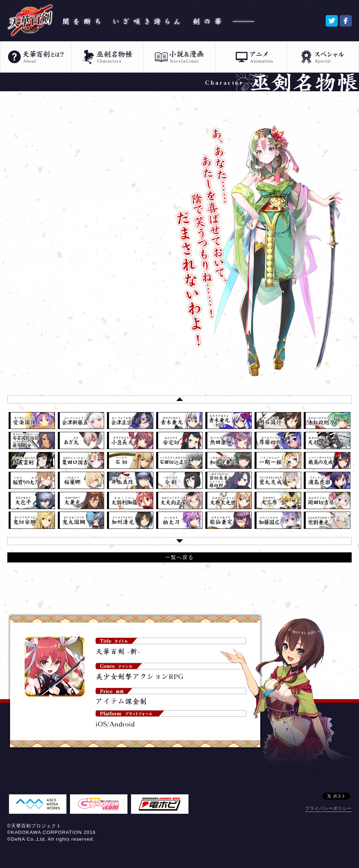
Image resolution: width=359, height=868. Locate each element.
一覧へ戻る (179, 557)
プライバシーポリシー (328, 808)
